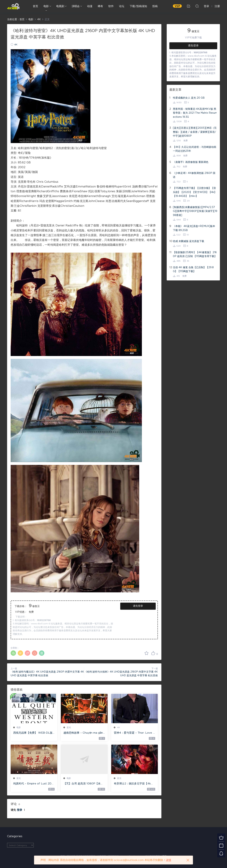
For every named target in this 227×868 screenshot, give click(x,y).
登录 (20, 810)
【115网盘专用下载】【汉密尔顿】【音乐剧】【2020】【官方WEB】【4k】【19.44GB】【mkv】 (195, 192)
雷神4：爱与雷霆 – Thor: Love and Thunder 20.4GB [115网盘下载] (134, 733)
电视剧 (60, 6)
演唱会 (76, 6)
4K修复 (13, 6)
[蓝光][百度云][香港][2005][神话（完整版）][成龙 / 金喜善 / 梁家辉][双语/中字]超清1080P (195, 132)
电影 (46, 6)
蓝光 (69, 727)
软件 (111, 6)
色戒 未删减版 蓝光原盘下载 (189, 241)
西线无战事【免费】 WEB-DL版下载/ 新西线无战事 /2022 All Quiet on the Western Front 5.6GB (33, 733)
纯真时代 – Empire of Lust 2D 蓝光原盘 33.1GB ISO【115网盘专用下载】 (33, 784)
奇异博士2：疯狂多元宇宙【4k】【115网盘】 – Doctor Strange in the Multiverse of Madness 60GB (134, 784)
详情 (168, 860)
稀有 (100, 6)
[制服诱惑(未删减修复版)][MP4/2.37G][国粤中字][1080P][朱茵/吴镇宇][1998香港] (195, 211)
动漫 (90, 6)
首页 (35, 6)
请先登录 (138, 606)
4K (16, 45)
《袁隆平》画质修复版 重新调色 (191, 162)
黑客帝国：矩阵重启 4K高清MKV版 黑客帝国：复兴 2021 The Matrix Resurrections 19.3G (195, 113)
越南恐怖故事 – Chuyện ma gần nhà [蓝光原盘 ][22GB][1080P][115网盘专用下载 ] (83, 733)
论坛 (122, 6)
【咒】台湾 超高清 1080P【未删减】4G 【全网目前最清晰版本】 (83, 784)
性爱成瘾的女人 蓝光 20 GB (189, 98)
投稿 (155, 6)
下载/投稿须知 (138, 6)
